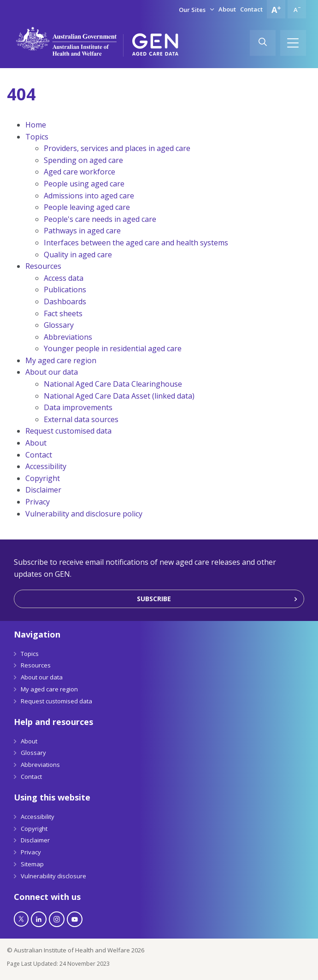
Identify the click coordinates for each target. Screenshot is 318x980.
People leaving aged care (87, 207)
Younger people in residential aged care (113, 348)
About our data (52, 372)
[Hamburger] (293, 43)
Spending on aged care (83, 160)
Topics (37, 137)
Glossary (59, 325)
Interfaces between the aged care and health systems (136, 243)
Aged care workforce (79, 172)
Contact (251, 9)
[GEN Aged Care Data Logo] (155, 45)
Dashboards (65, 302)
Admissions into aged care (89, 196)
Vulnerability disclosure (53, 876)
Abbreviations (68, 337)
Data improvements (78, 407)
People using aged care (84, 184)
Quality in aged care (78, 255)
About (227, 9)
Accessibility (46, 466)
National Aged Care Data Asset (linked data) (119, 396)
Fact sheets (63, 313)
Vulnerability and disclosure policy (84, 514)
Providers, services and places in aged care (117, 148)
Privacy (38, 502)
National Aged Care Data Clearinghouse (113, 384)
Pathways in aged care (82, 231)
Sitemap (32, 864)
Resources (43, 266)
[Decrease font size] (297, 9)
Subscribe (154, 599)
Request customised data (68, 431)
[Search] (263, 43)
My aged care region (61, 360)
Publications (65, 290)
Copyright (43, 478)
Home (36, 125)
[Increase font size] (276, 9)
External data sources (81, 419)
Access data (64, 278)
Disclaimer (43, 490)
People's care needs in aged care (100, 219)
